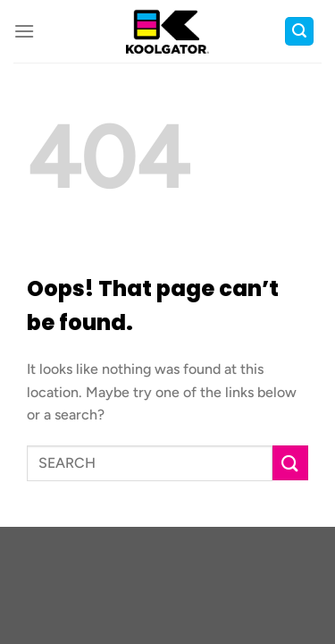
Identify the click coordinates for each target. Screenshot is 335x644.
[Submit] (290, 463)
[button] (24, 31)
